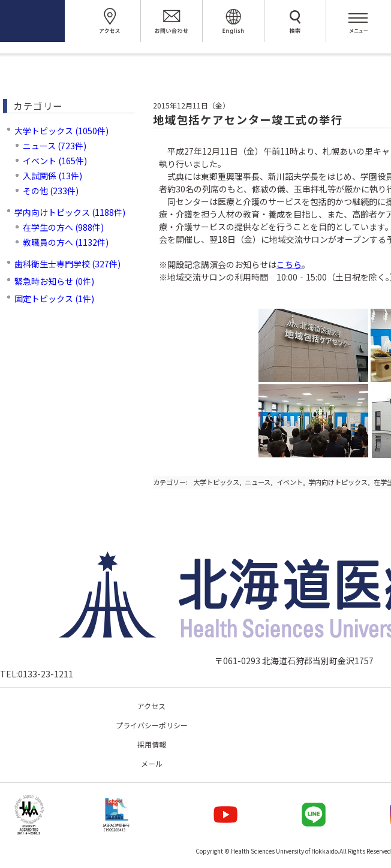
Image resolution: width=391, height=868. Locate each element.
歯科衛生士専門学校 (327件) (67, 264)
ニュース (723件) (55, 146)
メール (152, 763)
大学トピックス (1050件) (61, 131)
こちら (289, 264)
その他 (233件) (51, 191)
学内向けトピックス (338, 482)
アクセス (151, 706)
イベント (290, 482)
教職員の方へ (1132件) (66, 242)
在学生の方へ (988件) (63, 227)
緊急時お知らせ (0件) (54, 281)
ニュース (258, 482)
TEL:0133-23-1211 (37, 674)
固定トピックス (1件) (54, 299)
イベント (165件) (55, 161)
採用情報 (152, 744)
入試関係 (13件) (52, 176)
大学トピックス (216, 482)
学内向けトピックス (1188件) (70, 212)
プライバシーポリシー (152, 725)
